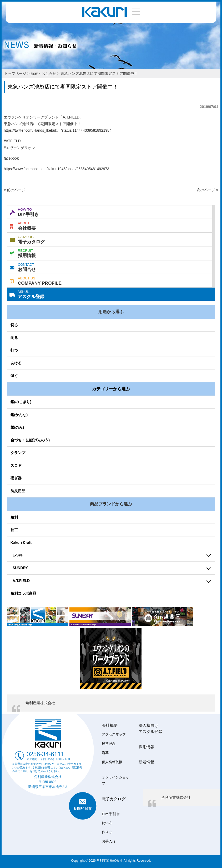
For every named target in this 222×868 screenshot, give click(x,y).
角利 (14, 517)
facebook (11, 158)
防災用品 (18, 491)
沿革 (105, 753)
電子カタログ (27, 239)
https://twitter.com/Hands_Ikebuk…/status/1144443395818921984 (57, 130)
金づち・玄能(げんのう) (30, 440)
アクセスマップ (114, 734)
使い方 (107, 823)
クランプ (18, 453)
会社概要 (23, 225)
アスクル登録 (27, 294)
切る (14, 325)
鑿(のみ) (17, 427)
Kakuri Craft (21, 542)
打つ (14, 350)
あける (16, 363)
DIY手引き (24, 212)
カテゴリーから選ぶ (111, 389)
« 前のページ (14, 190)
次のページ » (208, 190)
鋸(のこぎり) (21, 402)
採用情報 (23, 253)
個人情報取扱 (112, 762)
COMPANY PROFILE (36, 280)
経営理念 (109, 744)
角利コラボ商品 (23, 593)
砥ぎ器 (16, 478)
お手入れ (109, 841)
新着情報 (147, 762)
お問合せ (23, 267)
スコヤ (16, 465)
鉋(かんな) (19, 415)
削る (14, 338)
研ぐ (14, 376)
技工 (14, 530)
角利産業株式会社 (40, 703)
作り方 (107, 832)
